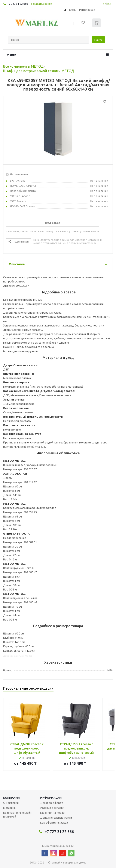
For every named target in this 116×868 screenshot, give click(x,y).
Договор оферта (52, 803)
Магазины (10, 808)
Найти (98, 40)
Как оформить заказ (54, 822)
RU (109, 4)
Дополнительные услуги (56, 818)
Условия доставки (52, 808)
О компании (11, 803)
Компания (11, 798)
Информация (51, 798)
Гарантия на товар (52, 813)
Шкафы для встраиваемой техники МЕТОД (39, 71)
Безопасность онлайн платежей (17, 815)
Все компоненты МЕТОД (23, 66)
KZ (105, 4)
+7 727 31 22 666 (17, 4)
